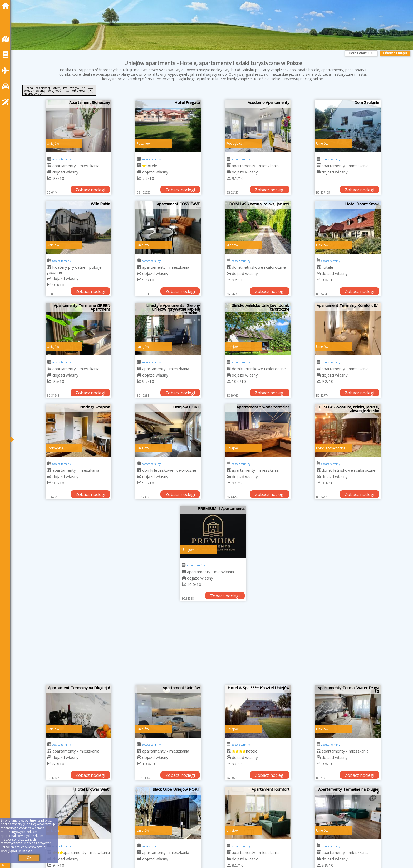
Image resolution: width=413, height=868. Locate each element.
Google (29, 824)
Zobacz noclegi (90, 190)
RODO (27, 851)
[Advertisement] (213, 645)
